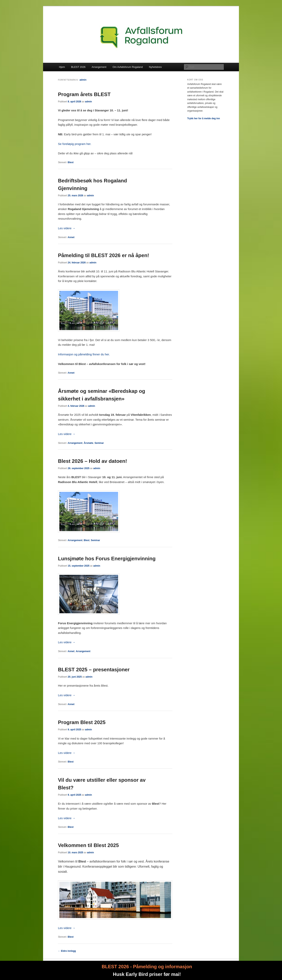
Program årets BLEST (84, 94)
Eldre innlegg (67, 951)
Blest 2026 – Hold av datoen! (93, 461)
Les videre (67, 228)
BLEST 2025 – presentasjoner (94, 670)
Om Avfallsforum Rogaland (128, 67)
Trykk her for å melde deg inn (204, 118)
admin (83, 80)
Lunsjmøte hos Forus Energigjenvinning (107, 559)
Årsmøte (88, 443)
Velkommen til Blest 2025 (88, 845)
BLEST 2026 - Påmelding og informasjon (147, 967)
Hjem (62, 67)
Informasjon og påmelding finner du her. (84, 354)
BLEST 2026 (78, 67)
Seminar (99, 443)
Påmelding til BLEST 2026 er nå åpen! (103, 255)
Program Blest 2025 (82, 722)
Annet (71, 237)
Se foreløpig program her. (75, 144)
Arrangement (99, 67)
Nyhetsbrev (155, 67)
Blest (71, 162)
